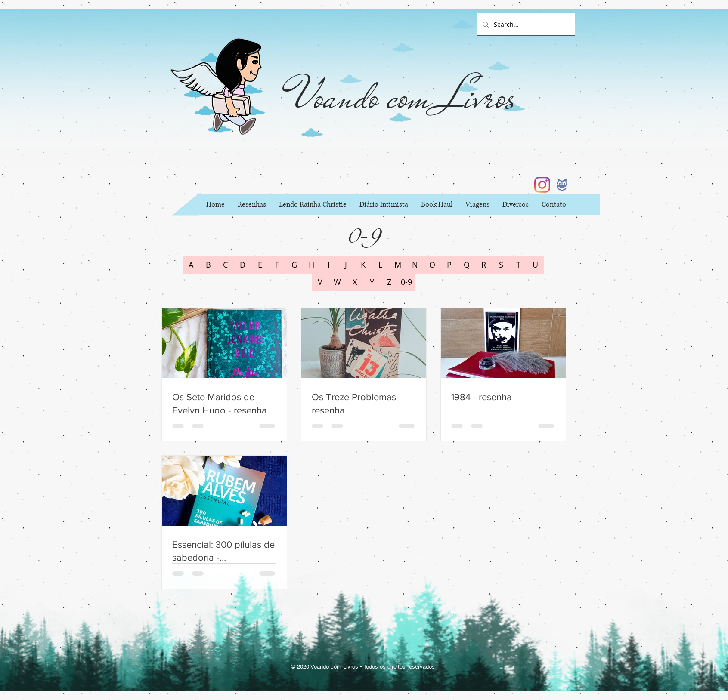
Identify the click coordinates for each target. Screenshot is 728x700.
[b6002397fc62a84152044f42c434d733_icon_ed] (562, 185)
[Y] (372, 282)
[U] (536, 265)
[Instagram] (542, 185)
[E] (260, 265)
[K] (363, 265)
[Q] (467, 265)
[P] (449, 265)
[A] (191, 265)
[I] (329, 265)
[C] (226, 265)
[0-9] (406, 282)
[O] (432, 265)
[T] (518, 265)
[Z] (389, 282)
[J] (346, 265)
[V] (320, 282)
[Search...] (525, 24)
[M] (398, 265)
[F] (277, 265)
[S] (501, 265)
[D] (243, 265)
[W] (338, 282)
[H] (312, 265)
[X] (355, 282)
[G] (294, 265)
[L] (381, 265)
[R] (484, 265)
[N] (415, 265)
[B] (208, 265)
